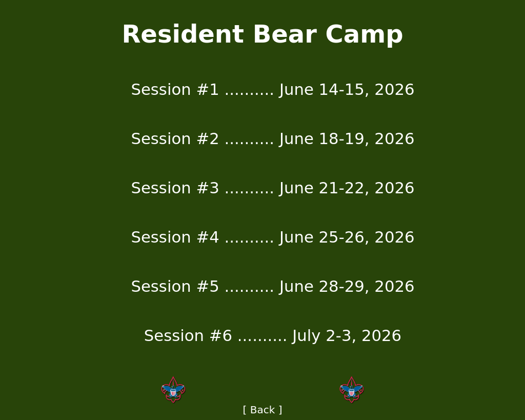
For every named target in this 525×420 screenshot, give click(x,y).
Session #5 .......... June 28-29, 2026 (272, 286)
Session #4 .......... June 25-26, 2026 (272, 237)
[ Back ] (263, 410)
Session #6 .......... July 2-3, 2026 (273, 335)
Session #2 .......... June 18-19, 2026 (272, 138)
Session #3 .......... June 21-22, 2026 (272, 188)
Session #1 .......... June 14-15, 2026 (272, 89)
